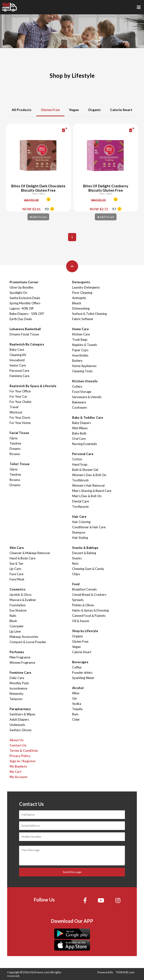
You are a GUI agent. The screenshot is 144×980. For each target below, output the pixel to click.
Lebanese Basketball (25, 329)
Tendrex (15, 443)
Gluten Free (50, 110)
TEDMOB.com (125, 972)
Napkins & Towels (85, 345)
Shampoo (79, 532)
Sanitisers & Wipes (22, 714)
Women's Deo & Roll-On (89, 475)
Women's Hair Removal (88, 485)
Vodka (77, 704)
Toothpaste (80, 507)
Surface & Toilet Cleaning (89, 314)
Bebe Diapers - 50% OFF (27, 314)
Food (76, 584)
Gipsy (14, 438)
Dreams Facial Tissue (24, 334)
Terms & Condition (24, 751)
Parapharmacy (20, 709)
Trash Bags (80, 340)
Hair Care (79, 517)
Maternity (16, 694)
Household (17, 360)
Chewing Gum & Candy (88, 569)
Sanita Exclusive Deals (25, 298)
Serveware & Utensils (87, 397)
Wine (76, 693)
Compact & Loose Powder (28, 642)
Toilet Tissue (20, 464)
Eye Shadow (18, 610)
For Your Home (20, 423)
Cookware (79, 407)
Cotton (77, 459)
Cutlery (77, 386)
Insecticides (80, 355)
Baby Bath (79, 433)
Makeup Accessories (24, 637)
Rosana (15, 454)
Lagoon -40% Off (21, 308)
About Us (17, 740)
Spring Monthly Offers (25, 303)
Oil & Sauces (81, 621)
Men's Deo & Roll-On (87, 496)
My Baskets (18, 766)
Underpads (17, 725)
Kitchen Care (81, 334)
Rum (75, 714)
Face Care (16, 574)
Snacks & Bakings (85, 548)
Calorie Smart (121, 110)
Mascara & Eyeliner (23, 600)
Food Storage (82, 392)
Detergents (81, 282)
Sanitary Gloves (21, 730)
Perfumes (17, 652)
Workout (16, 412)
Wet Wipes (80, 428)
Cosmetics (18, 589)
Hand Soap (80, 464)
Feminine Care (19, 376)
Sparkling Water (83, 678)
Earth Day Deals (21, 319)
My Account (19, 777)
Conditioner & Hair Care (89, 527)
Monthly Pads (19, 683)
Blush (13, 621)
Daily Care (17, 678)
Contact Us (18, 745)
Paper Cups (80, 350)
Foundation (18, 605)
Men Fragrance (20, 657)
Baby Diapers (82, 423)
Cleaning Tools (82, 371)
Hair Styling (80, 538)
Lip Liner (15, 631)
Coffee (77, 667)
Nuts (75, 563)
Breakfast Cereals (84, 589)
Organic (94, 110)
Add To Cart (38, 217)
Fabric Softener (83, 319)
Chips (76, 574)
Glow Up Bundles (21, 287)
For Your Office (20, 391)
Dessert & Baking (84, 553)
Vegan (74, 110)
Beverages (80, 662)
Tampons (16, 699)
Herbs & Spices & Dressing (90, 610)
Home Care (80, 329)
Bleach (77, 303)
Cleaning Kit (18, 355)
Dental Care (80, 501)
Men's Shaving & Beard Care (92, 491)
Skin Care (17, 548)
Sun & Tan (16, 563)
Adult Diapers (19, 719)
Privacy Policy (20, 756)
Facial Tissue (19, 433)
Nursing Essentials (85, 444)
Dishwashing (81, 308)
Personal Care (19, 371)
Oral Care (79, 439)
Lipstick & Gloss (21, 595)
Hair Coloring (81, 522)
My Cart (16, 772)
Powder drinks (82, 673)
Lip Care (15, 569)
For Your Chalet (20, 402)
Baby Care (17, 350)
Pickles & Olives (83, 605)
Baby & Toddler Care (88, 418)
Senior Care (18, 365)
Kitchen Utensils (85, 381)
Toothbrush (80, 480)
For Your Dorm (20, 418)
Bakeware (79, 402)
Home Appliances (84, 366)
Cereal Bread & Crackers (89, 595)
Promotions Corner (24, 282)
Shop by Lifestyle (85, 631)
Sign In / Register (23, 761)
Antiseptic (79, 298)
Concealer (17, 626)
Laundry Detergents (86, 287)
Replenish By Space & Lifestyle (33, 386)
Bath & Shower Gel (85, 470)
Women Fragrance (22, 663)
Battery (77, 361)
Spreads (78, 600)
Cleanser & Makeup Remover (30, 553)
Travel (14, 407)
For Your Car (18, 396)
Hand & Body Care (22, 558)
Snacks (77, 558)
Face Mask (17, 579)
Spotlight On (18, 293)
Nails (13, 616)
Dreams (15, 449)
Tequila (77, 709)
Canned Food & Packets (89, 616)
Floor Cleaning (82, 293)
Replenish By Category (27, 344)
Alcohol (78, 688)
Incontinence (18, 688)
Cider (76, 719)
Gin (75, 698)
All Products (22, 110)
